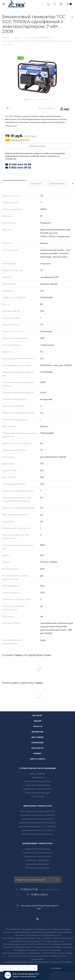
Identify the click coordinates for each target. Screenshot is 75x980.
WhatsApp (38, 919)
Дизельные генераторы (38, 806)
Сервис (37, 753)
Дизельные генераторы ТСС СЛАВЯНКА (38, 826)
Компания (37, 743)
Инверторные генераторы (37, 849)
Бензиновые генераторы (37, 843)
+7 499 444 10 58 (29, 890)
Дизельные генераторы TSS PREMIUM (38, 815)
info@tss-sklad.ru (40, 894)
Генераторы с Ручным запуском (37, 853)
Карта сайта (38, 759)
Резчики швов (38, 796)
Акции (38, 721)
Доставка (37, 737)
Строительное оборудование (37, 768)
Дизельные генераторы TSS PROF (37, 819)
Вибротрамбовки (38, 774)
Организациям (57, 184)
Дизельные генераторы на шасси (37, 830)
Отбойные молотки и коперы (38, 781)
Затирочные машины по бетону (37, 789)
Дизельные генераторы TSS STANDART (38, 823)
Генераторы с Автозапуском (38, 856)
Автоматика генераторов (37, 868)
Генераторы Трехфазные (38, 864)
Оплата (38, 726)
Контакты (37, 748)
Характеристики (14, 184)
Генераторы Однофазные (37, 860)
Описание (36, 184)
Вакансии (37, 732)
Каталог (38, 715)
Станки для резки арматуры (38, 793)
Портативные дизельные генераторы (37, 811)
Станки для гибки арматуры (38, 785)
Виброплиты (38, 777)
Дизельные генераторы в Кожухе (38, 834)
